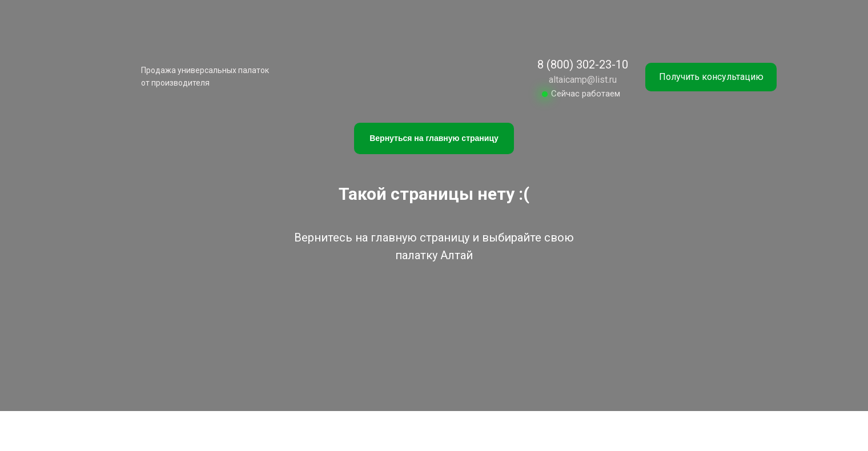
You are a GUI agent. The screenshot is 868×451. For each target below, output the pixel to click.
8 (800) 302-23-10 (583, 65)
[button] (711, 77)
